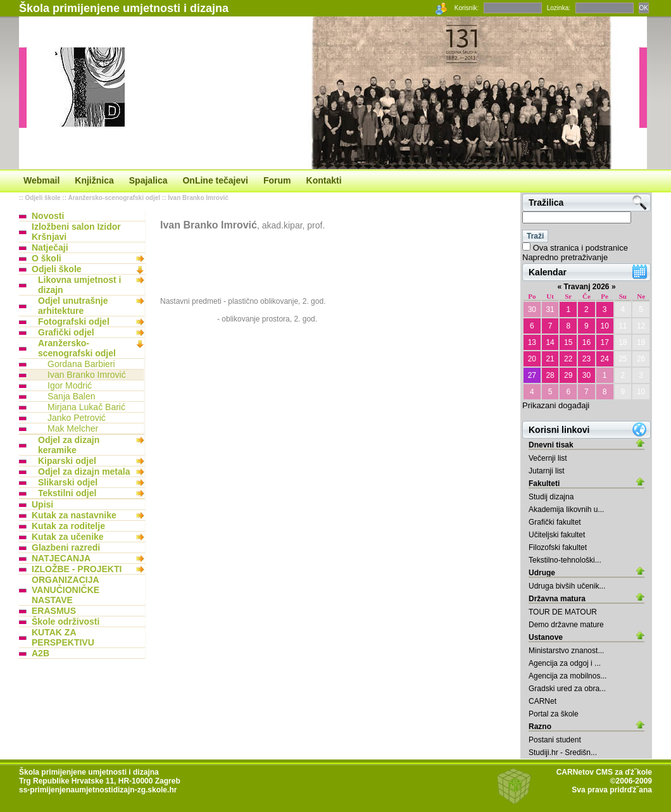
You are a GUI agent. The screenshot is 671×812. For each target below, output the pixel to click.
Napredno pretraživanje (565, 257)
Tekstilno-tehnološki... (565, 560)
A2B (41, 653)
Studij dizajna (551, 497)
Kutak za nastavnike (74, 515)
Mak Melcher (73, 428)
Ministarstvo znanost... (566, 651)
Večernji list (548, 458)
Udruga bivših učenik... (567, 586)
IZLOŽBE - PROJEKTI (77, 569)
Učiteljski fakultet (557, 535)
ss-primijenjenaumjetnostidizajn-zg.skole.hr (98, 790)
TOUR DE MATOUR (563, 612)
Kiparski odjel (67, 461)
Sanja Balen (72, 396)
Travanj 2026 (586, 287)
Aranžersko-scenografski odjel (114, 198)
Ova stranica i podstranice (580, 248)
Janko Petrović (77, 418)
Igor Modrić (70, 385)
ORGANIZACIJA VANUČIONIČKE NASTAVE (66, 590)
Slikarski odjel (68, 482)
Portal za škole (554, 714)
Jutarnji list (547, 471)
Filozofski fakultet (558, 547)
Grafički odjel (66, 332)
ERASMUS (54, 611)
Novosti (48, 216)
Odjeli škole (42, 198)
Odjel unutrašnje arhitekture (73, 306)
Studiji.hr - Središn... (563, 753)
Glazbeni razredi (66, 547)
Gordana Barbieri (81, 364)
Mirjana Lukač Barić (86, 407)
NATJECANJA (61, 558)
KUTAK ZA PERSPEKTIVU (63, 637)
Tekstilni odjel (67, 493)
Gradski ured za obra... (567, 689)
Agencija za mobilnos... (568, 676)
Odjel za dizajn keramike (69, 445)
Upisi (42, 504)
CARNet (542, 701)
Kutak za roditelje (68, 526)
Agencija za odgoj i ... (565, 663)
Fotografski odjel (74, 322)
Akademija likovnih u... (566, 509)
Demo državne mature (566, 625)
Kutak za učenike (68, 537)
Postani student (555, 740)
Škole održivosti (66, 621)
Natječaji (50, 247)
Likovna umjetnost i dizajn (79, 285)
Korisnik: (467, 8)
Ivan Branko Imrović (198, 198)
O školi (47, 258)
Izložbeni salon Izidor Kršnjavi (76, 232)
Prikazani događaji (556, 405)
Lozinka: (559, 8)
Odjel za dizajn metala (84, 472)
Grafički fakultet (555, 522)
